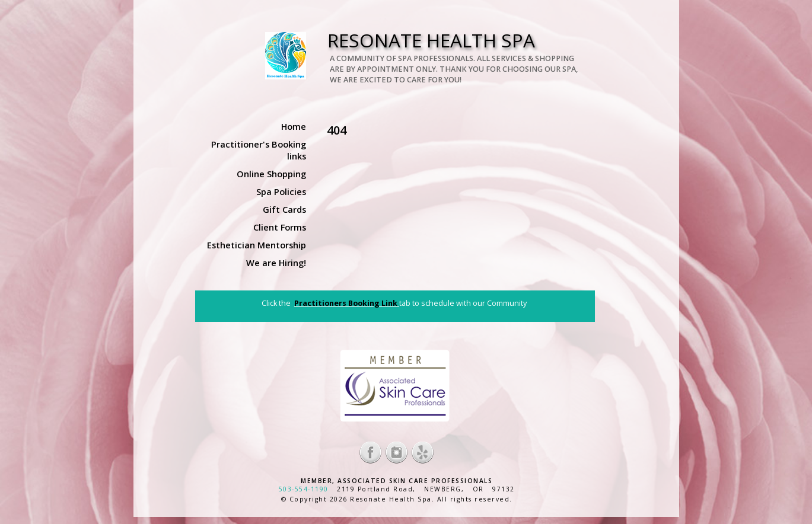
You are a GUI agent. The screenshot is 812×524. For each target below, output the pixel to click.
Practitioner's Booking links (259, 150)
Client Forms (280, 227)
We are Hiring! (276, 263)
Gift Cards (284, 209)
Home (294, 126)
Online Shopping (271, 174)
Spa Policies (281, 191)
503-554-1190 (304, 489)
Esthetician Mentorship (257, 245)
